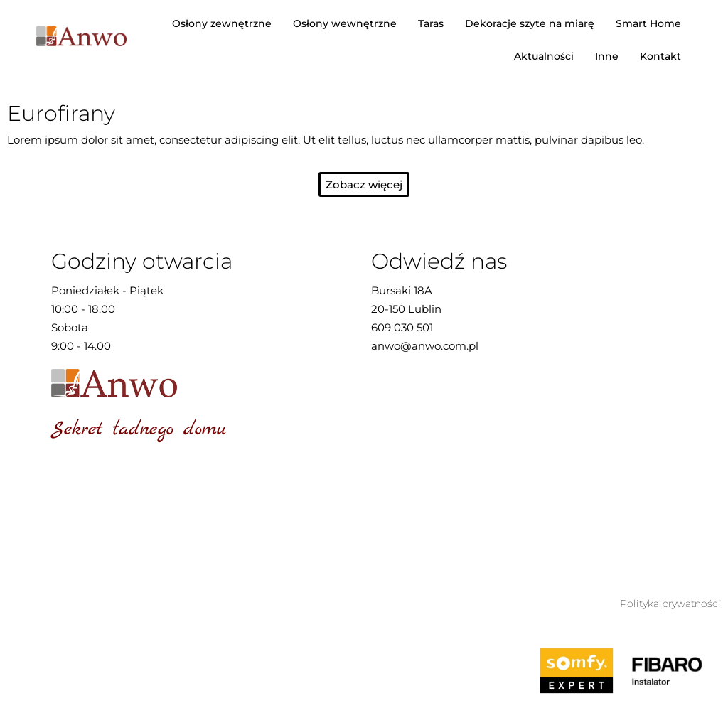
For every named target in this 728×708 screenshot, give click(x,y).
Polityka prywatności (670, 604)
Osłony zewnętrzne (222, 23)
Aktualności (544, 56)
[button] (364, 184)
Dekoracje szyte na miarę (530, 23)
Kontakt (660, 56)
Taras (431, 23)
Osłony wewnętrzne (345, 23)
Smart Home (648, 23)
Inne (607, 56)
